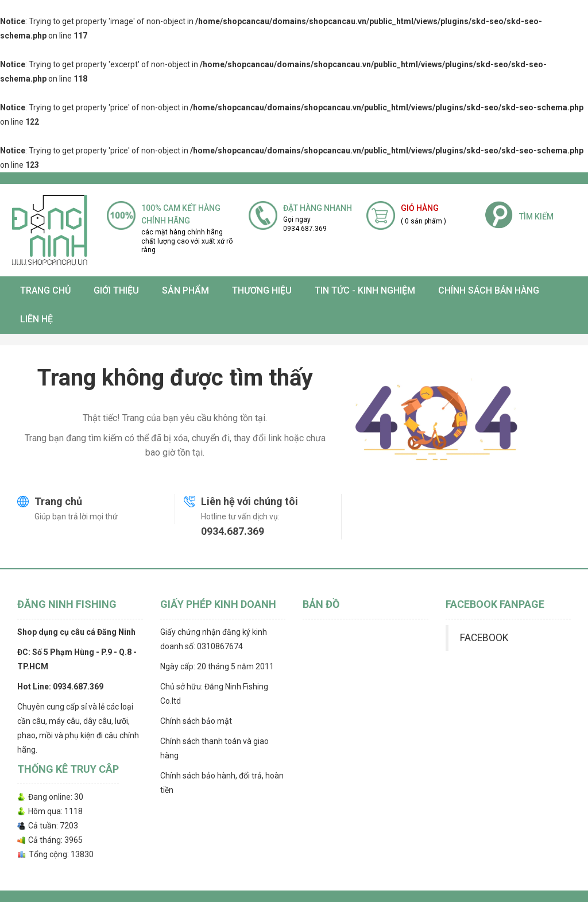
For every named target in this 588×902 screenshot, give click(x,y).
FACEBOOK (484, 638)
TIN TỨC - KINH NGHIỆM (365, 290)
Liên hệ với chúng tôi (249, 501)
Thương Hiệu (262, 290)
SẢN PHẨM (185, 290)
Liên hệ (36, 319)
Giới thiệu (116, 290)
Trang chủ (45, 290)
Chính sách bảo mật (196, 721)
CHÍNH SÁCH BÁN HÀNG (489, 290)
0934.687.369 (233, 531)
